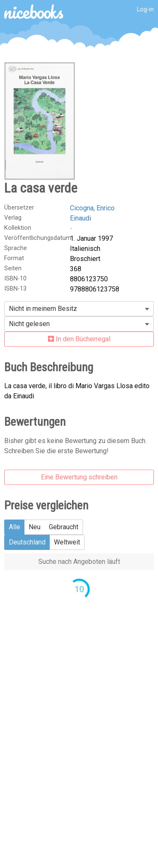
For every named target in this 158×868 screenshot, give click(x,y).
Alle (15, 527)
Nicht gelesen (29, 324)
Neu (35, 527)
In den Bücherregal (79, 339)
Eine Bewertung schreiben (79, 477)
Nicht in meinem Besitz (43, 309)
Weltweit (67, 542)
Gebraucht (64, 527)
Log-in (145, 10)
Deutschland (27, 542)
